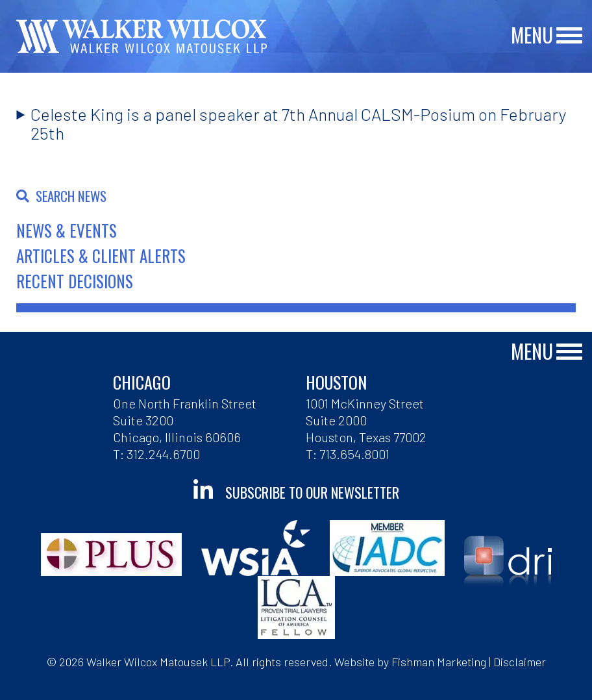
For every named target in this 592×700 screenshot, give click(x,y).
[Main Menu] (569, 36)
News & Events (67, 230)
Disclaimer (520, 662)
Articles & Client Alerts (101, 256)
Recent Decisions (75, 281)
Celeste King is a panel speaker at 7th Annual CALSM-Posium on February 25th (299, 123)
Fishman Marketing (439, 662)
